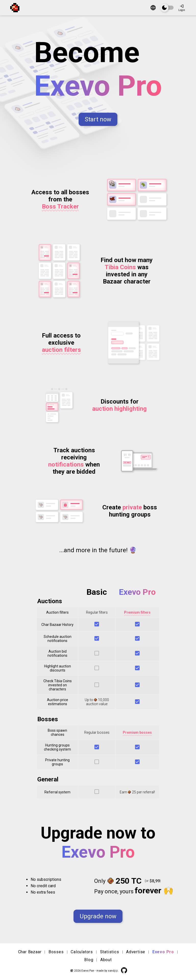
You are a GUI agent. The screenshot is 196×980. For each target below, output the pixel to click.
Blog (89, 960)
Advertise (136, 952)
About (106, 960)
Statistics (110, 952)
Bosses (56, 952)
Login (182, 8)
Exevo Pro (163, 952)
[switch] (167, 8)
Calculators (82, 952)
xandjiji (113, 971)
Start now (98, 119)
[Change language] (153, 8)
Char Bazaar (30, 952)
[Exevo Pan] (17, 8)
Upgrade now (98, 916)
